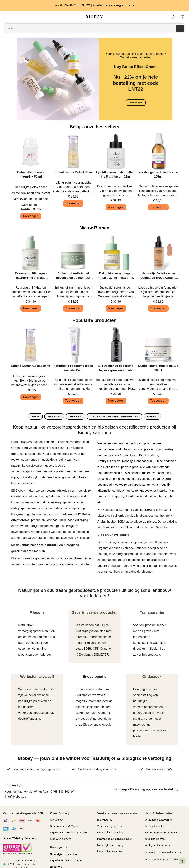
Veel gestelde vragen (157, 845)
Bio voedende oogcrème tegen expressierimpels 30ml (116, 369)
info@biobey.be (16, 797)
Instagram (163, 860)
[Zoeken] (180, 29)
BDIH (87, 649)
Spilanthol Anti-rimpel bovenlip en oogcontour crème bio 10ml (73, 276)
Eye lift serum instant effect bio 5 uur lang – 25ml (116, 175)
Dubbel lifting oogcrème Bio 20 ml (158, 368)
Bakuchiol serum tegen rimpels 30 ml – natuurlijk (116, 276)
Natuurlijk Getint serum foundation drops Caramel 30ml (158, 276)
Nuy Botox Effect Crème (136, 67)
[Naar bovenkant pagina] (182, 861)
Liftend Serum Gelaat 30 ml (73, 172)
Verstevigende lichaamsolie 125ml (158, 175)
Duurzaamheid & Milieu (64, 826)
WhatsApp (41, 792)
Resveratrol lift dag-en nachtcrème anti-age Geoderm (31, 276)
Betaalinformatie (154, 826)
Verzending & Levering (158, 820)
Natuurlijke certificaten (63, 854)
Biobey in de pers (61, 839)
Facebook (150, 860)
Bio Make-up (105, 820)
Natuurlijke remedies (110, 852)
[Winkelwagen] (182, 17)
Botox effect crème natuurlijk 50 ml (31, 175)
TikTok (174, 860)
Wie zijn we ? (58, 820)
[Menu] (7, 17)
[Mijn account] (174, 17)
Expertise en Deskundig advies (69, 833)
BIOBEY (94, 17)
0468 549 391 (60, 792)
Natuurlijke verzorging (110, 845)
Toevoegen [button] (31, 216)
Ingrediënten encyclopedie (66, 861)
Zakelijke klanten (155, 839)
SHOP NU (136, 103)
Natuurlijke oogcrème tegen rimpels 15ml (73, 368)
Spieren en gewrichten (111, 826)
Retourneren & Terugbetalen (161, 833)
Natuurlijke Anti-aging (110, 833)
